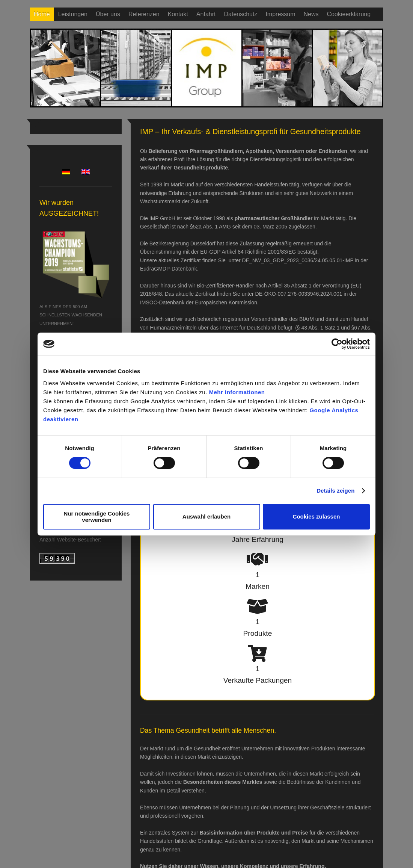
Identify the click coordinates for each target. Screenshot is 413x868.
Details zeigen (335, 491)
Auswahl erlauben (206, 516)
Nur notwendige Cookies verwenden (97, 517)
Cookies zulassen (317, 516)
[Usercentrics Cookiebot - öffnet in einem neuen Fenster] (337, 344)
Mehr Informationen (237, 392)
